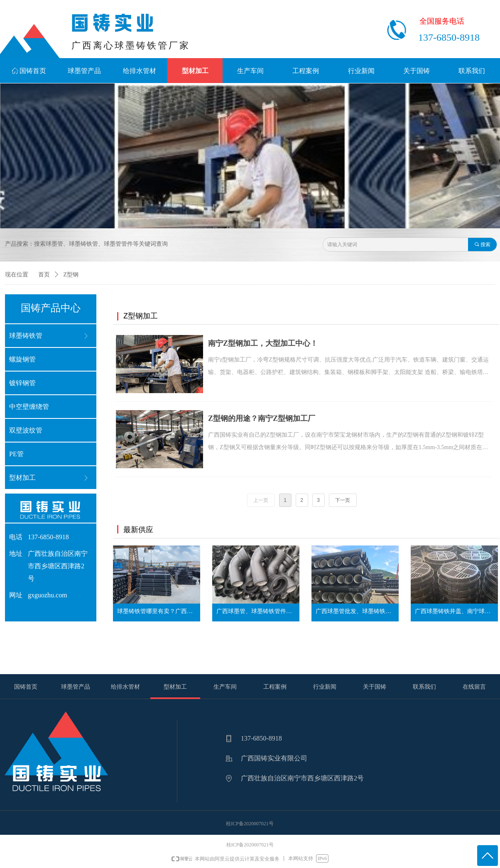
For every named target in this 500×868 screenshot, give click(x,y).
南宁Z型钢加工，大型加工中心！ (263, 343)
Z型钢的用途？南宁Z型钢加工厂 (262, 418)
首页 (44, 275)
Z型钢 (71, 275)
